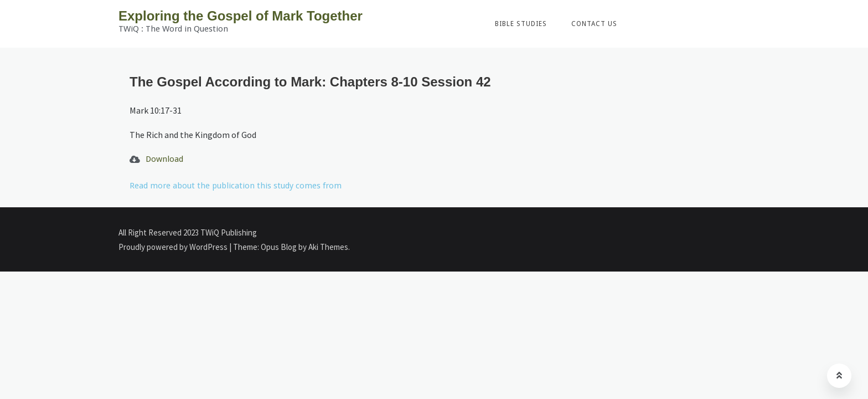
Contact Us (594, 24)
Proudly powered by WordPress (174, 247)
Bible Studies (521, 24)
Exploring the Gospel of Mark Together (241, 16)
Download (164, 159)
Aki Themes (328, 247)
